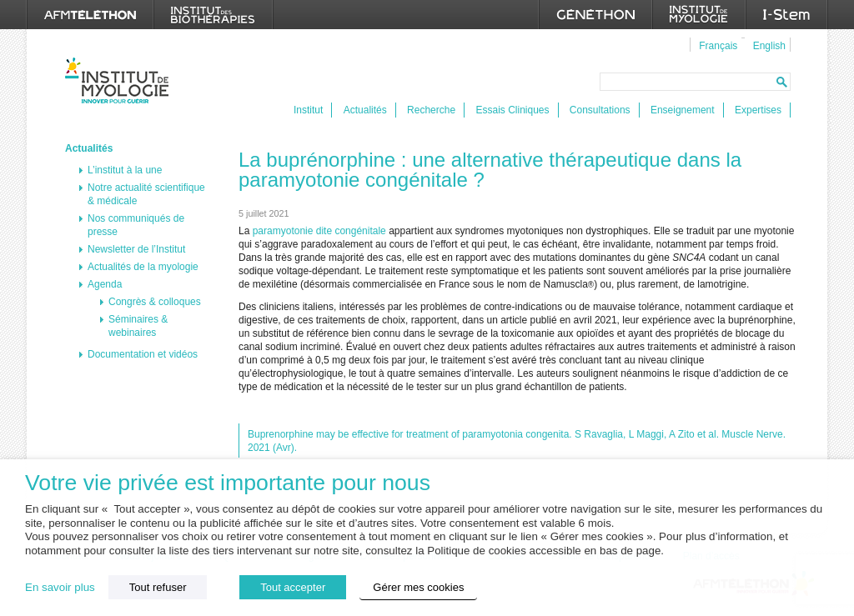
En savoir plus (60, 587)
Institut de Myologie (121, 80)
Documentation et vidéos (143, 354)
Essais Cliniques (512, 110)
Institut (308, 110)
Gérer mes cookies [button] (418, 587)
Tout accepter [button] (293, 587)
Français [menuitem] (718, 46)
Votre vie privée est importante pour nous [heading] (228, 483)
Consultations (600, 110)
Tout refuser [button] (158, 587)
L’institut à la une (125, 170)
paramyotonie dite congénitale (319, 231)
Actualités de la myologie (143, 267)
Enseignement (683, 110)
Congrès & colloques (155, 302)
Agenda (105, 284)
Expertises (758, 110)
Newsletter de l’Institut (136, 249)
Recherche (431, 110)
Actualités (365, 110)
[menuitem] (716, 45)
